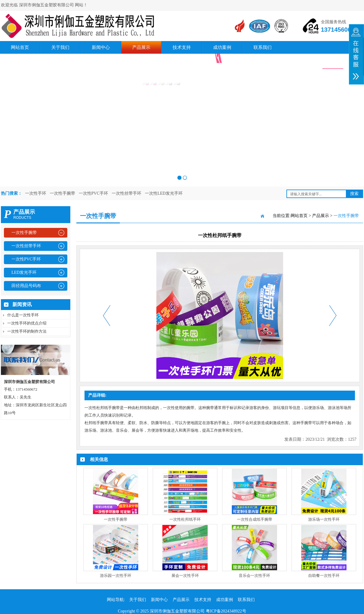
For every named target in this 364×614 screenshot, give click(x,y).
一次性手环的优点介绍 (27, 323)
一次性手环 (36, 193)
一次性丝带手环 (126, 193)
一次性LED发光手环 (164, 193)
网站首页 (20, 47)
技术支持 (182, 47)
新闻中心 (101, 47)
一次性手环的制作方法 (27, 331)
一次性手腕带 (62, 193)
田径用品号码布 (26, 286)
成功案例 (222, 47)
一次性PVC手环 (93, 193)
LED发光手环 (24, 272)
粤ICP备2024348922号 (226, 611)
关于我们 (60, 47)
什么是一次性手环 (23, 315)
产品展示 (141, 47)
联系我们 (263, 47)
